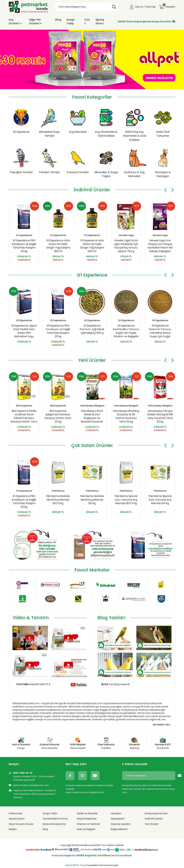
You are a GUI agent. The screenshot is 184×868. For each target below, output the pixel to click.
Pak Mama (58, 491)
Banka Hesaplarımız (54, 824)
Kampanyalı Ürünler (156, 813)
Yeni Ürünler (152, 824)
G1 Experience (24, 235)
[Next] (173, 190)
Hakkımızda (16, 813)
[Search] (87, 7)
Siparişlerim (118, 819)
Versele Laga (126, 235)
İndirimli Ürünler (154, 819)
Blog (58, 20)
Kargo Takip (71, 22)
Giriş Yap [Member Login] (151, 7)
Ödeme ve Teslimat (88, 824)
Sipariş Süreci (100, 22)
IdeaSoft (70, 865)
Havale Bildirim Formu (55, 819)
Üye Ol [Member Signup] (139, 7)
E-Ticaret (83, 865)
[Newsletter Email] (148, 776)
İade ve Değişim (86, 829)
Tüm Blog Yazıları (115, 684)
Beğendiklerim (119, 829)
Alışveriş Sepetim (121, 824)
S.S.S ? (87, 22)
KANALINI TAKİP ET (33, 684)
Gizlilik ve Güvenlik (87, 813)
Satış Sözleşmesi (87, 819)
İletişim (13, 829)
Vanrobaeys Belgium (92, 406)
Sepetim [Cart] (169, 6)
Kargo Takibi (50, 813)
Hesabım (116, 813)
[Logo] (28, 7)
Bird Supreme (24, 406)
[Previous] (165, 190)
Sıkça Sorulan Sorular (21, 824)
